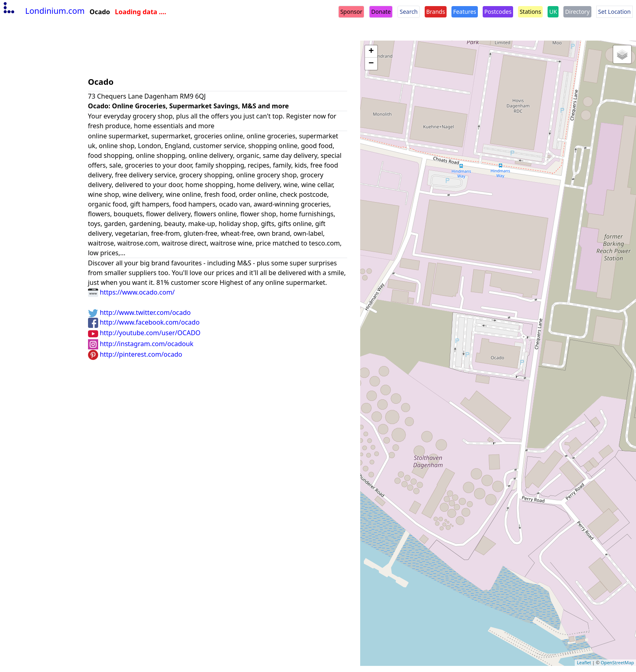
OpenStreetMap (617, 662)
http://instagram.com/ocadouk (141, 344)
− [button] (371, 64)
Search (408, 12)
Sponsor (351, 12)
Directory (577, 12)
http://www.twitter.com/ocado (140, 312)
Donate (381, 12)
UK (553, 12)
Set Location (615, 12)
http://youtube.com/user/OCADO (144, 333)
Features (465, 12)
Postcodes (498, 12)
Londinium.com (43, 11)
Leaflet (584, 662)
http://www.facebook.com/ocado (144, 322)
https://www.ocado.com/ (131, 292)
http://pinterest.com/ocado (135, 354)
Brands (436, 12)
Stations (530, 12)
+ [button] (371, 52)
